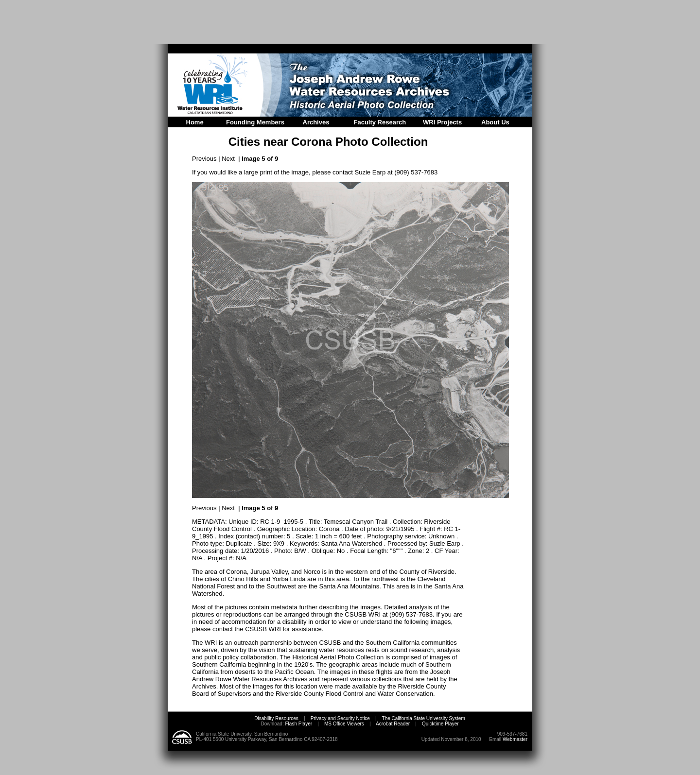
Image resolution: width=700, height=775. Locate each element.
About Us (495, 122)
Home (195, 122)
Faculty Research (380, 122)
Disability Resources (276, 718)
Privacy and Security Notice (340, 718)
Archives (316, 122)
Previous (204, 159)
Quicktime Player (440, 724)
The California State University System (424, 718)
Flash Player (298, 724)
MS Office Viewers (344, 724)
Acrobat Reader (393, 724)
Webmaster (515, 739)
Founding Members (255, 122)
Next (228, 159)
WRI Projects (442, 122)
